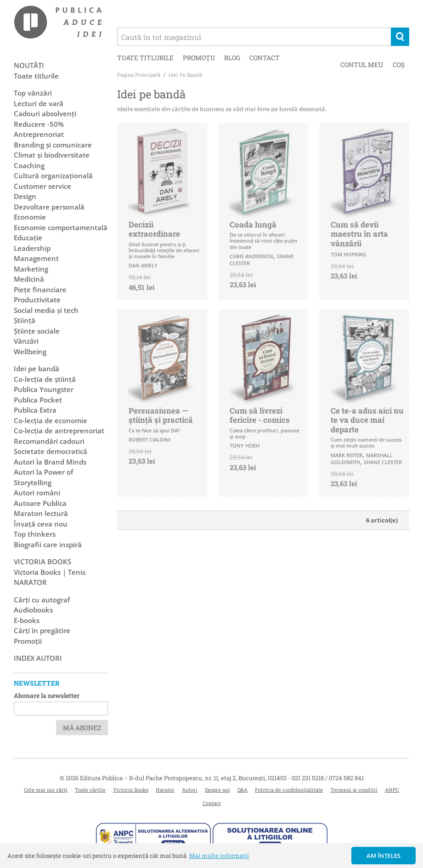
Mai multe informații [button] (219, 856)
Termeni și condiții (354, 790)
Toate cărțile (90, 790)
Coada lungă (253, 224)
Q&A (243, 790)
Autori (190, 790)
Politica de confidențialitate (289, 790)
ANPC (392, 790)
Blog (232, 58)
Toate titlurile (145, 58)
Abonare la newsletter (47, 695)
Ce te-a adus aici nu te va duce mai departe (367, 420)
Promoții (199, 58)
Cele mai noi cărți (46, 790)
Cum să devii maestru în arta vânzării (359, 234)
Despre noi (217, 790)
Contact (265, 58)
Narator (165, 790)
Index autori (38, 658)
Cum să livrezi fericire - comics (260, 415)
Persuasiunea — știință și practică (161, 415)
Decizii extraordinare (154, 229)
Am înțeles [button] (384, 856)
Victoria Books (131, 790)
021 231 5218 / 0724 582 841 (328, 778)
